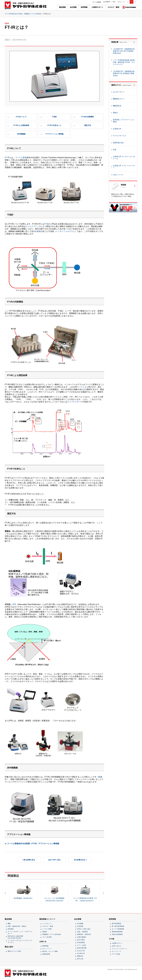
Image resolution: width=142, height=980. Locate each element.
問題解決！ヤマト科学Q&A (33, 14)
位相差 (38, 231)
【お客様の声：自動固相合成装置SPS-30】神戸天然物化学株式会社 (124, 51)
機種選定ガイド (119, 99)
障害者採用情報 (117, 932)
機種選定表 (117, 106)
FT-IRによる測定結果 (21, 125)
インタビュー (47, 924)
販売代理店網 (82, 948)
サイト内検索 (97, 2)
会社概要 (80, 924)
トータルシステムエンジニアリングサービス (20, 941)
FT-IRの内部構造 (88, 117)
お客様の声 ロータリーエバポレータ (124, 158)
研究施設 (11, 929)
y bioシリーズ (118, 175)
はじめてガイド (119, 92)
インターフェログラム (65, 231)
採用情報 (84, 7)
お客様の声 (117, 129)
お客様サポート (98, 7)
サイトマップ (116, 951)
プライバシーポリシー (120, 949)
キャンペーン (47, 949)
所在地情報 (81, 943)
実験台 (115, 113)
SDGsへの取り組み (84, 929)
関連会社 (80, 956)
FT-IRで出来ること (54, 125)
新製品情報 (46, 954)
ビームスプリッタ (33, 226)
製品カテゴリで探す (15, 951)
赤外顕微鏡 (21, 134)
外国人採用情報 (117, 934)
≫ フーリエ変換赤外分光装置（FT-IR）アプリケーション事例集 (32, 844)
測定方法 (88, 125)
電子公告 (80, 959)
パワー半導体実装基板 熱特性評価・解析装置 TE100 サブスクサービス (124, 62)
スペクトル (82, 387)
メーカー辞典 (47, 929)
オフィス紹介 (82, 945)
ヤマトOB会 (116, 954)
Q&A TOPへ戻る (54, 860)
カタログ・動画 (113, 7)
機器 (9, 924)
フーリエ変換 (21, 158)
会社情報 (73, 7)
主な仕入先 (81, 951)
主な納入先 (81, 953)
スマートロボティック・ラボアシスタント (20, 933)
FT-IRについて (21, 117)
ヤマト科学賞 (47, 937)
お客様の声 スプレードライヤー (124, 167)
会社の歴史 (81, 940)
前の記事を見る (29, 860)
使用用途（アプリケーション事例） (124, 121)
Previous (6, 893)
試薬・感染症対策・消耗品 (17, 926)
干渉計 (54, 117)
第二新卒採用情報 (118, 926)
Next (103, 893)
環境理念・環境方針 (84, 934)
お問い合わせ (116, 946)
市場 (115, 150)
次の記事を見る (80, 860)
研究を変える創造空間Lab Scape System (15, 937)
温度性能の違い (119, 143)
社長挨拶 (80, 926)
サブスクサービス (120, 136)
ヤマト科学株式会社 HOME (13, 14)
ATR (14, 604)
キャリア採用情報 (118, 929)
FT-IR (7, 158)
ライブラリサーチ (75, 402)
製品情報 (62, 7)
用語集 (45, 932)
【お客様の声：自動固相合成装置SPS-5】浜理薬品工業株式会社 (124, 73)
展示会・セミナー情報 (50, 951)
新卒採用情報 (116, 924)
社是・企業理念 (83, 932)
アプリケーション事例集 (54, 134)
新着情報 (45, 946)
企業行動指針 (82, 937)
